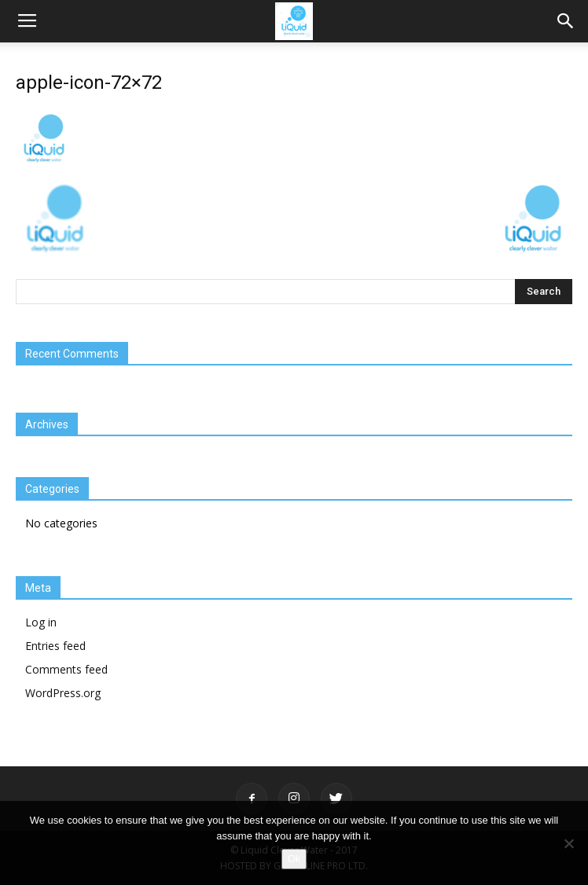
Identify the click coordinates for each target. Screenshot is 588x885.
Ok (294, 859)
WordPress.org (63, 693)
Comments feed (66, 669)
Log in (41, 622)
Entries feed (55, 646)
